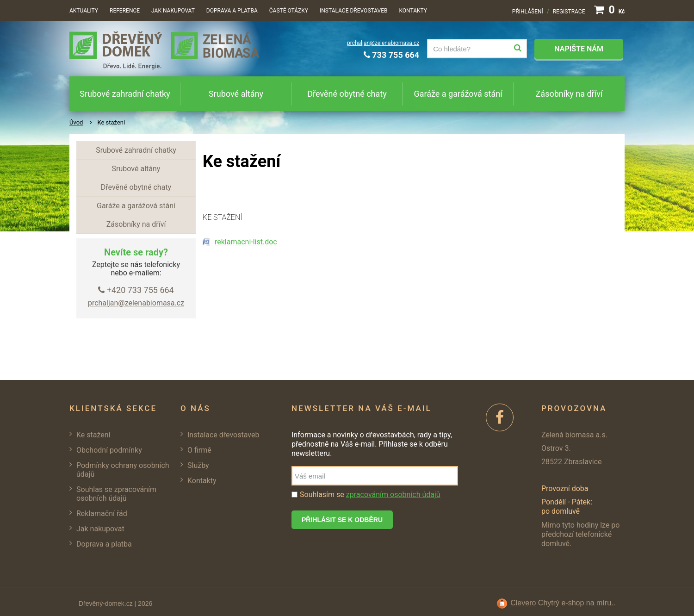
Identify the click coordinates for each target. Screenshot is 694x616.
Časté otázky (289, 11)
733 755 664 (391, 55)
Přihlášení (528, 12)
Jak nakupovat (173, 11)
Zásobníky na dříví (569, 94)
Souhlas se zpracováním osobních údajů (116, 494)
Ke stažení (93, 435)
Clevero (523, 603)
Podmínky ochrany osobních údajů (123, 470)
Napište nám (579, 49)
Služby (198, 465)
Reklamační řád (102, 513)
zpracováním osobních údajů (393, 495)
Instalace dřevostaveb (353, 11)
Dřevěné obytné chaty (347, 94)
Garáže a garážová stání (458, 94)
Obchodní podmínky (109, 450)
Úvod (76, 122)
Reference (125, 11)
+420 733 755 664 (136, 290)
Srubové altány (236, 94)
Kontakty (413, 11)
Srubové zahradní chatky (125, 94)
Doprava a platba (232, 11)
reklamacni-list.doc (246, 242)
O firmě (199, 450)
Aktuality (84, 11)
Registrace (569, 12)
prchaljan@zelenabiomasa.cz (383, 43)
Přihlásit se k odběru (342, 520)
